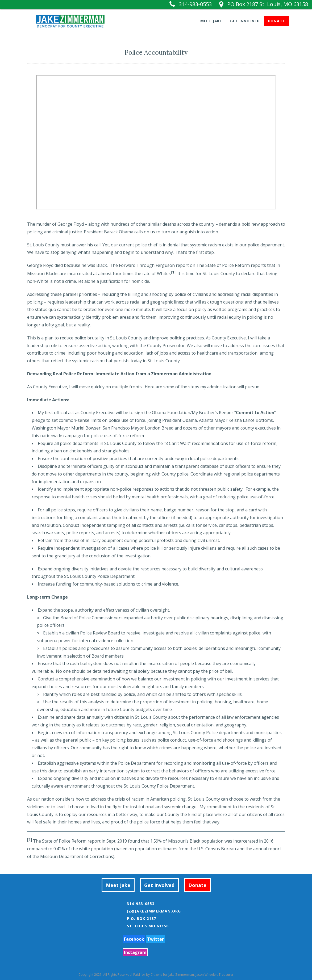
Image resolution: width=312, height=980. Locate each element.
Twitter (155, 939)
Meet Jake (211, 21)
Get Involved (245, 21)
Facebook (134, 939)
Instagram (135, 952)
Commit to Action (255, 413)
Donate (276, 21)
